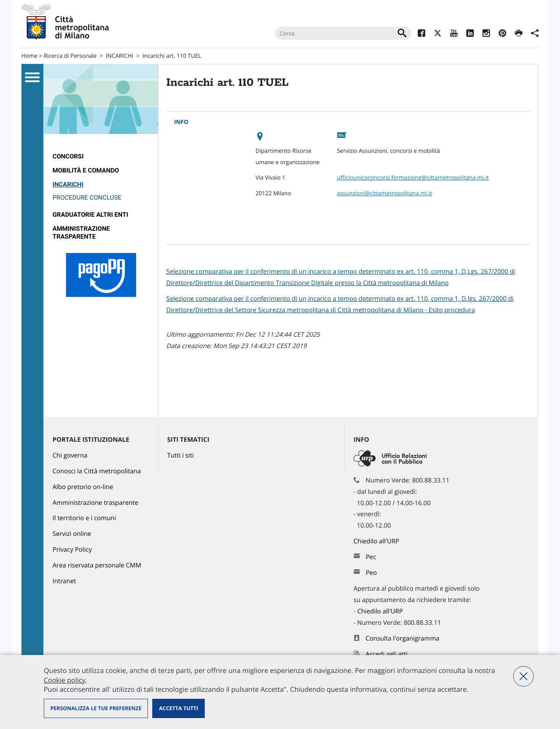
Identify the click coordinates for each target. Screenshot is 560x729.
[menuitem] (101, 157)
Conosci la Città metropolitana (97, 471)
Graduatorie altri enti (90, 215)
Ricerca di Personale (70, 56)
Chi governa (70, 456)
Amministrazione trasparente (81, 233)
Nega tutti (523, 676)
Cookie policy (65, 680)
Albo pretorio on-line (83, 487)
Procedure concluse (87, 198)
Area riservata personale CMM (97, 565)
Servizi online (72, 534)
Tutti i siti (180, 456)
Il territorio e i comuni (84, 518)
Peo (371, 573)
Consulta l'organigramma (403, 639)
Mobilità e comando (86, 171)
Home (30, 56)
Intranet (64, 581)
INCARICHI (120, 56)
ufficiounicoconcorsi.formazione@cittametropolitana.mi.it (413, 177)
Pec (371, 557)
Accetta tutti (178, 708)
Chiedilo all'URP (377, 541)
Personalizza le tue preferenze (96, 708)
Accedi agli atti (387, 654)
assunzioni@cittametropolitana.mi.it (384, 193)
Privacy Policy (72, 550)
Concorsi (68, 157)
